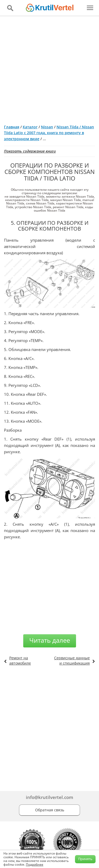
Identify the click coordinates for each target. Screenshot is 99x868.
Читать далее (50, 640)
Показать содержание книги (30, 151)
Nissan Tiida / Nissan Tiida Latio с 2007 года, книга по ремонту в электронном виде (49, 133)
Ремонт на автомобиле (20, 660)
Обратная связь (50, 810)
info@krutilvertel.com (49, 797)
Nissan (47, 127)
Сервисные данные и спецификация (72, 660)
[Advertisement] (49, 68)
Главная (12, 127)
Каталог (30, 127)
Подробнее (35, 864)
